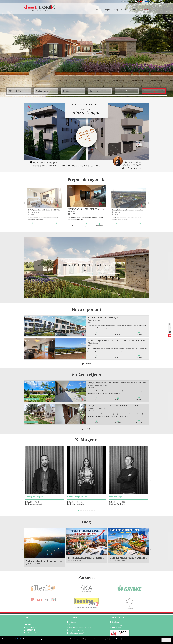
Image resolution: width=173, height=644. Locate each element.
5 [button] (88, 511)
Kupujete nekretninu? (76, 630)
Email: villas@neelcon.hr (76, 504)
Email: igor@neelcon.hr (117, 504)
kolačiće (20, 639)
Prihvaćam (166, 640)
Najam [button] (108, 10)
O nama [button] (134, 10)
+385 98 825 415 (127, 1)
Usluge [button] (124, 10)
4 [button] (85, 511)
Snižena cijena (87, 375)
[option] (86, 207)
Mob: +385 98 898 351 (75, 502)
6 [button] (90, 511)
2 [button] (81, 511)
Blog (116, 10)
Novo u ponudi (87, 310)
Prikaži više (87, 364)
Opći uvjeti (72, 622)
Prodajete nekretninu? (76, 633)
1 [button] (79, 511)
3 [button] (83, 511)
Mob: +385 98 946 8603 (33, 502)
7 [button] (92, 511)
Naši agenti (87, 440)
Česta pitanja (73, 625)
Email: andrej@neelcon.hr (34, 504)
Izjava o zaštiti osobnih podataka (80, 628)
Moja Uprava (116, 622)
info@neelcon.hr (30, 633)
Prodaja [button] (98, 10)
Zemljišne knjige (117, 625)
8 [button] (94, 511)
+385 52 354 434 (30, 630)
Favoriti (144, 10)
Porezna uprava (117, 628)
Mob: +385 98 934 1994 (117, 502)
